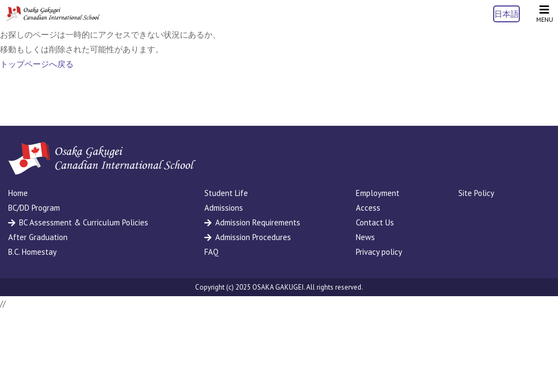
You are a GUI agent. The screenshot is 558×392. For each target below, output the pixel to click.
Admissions (224, 208)
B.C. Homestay (32, 252)
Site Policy (476, 193)
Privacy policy (379, 252)
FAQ (211, 252)
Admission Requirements (258, 222)
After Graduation (38, 237)
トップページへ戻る (37, 64)
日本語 (507, 14)
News (365, 237)
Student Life (226, 193)
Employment (378, 193)
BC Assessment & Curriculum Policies (84, 222)
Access (368, 208)
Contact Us (375, 222)
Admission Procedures (253, 237)
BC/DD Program (34, 208)
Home (18, 193)
